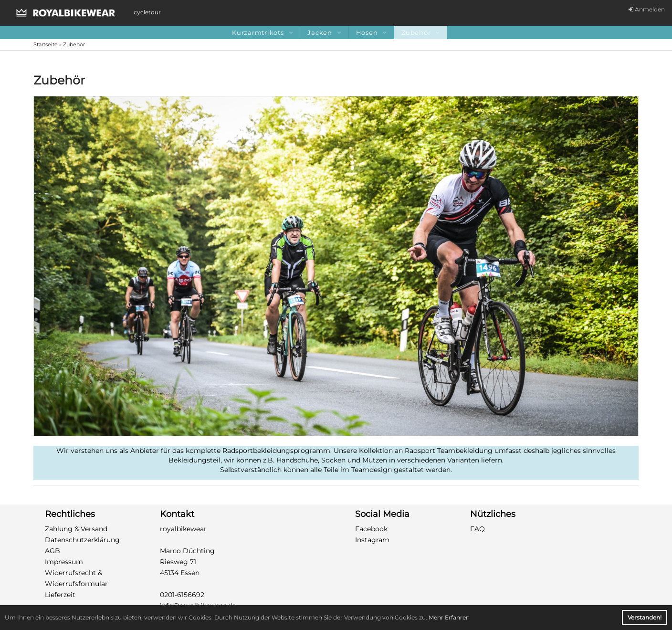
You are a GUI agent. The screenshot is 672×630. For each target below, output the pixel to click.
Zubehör (420, 32)
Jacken (324, 32)
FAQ (478, 529)
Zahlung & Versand (76, 529)
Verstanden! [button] (645, 617)
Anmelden (647, 9)
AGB (52, 551)
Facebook (371, 529)
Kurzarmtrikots (262, 32)
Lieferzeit (60, 595)
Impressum (64, 562)
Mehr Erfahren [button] (449, 617)
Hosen (372, 32)
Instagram (372, 540)
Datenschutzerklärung (82, 540)
